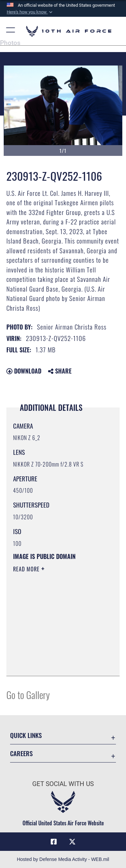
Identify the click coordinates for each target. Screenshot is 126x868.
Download (24, 371)
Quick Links (26, 735)
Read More (27, 569)
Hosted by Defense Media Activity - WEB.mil (63, 859)
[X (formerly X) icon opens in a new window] (72, 842)
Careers (21, 753)
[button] (30, 12)
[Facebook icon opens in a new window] (54, 842)
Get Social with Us (63, 784)
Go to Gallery (28, 695)
